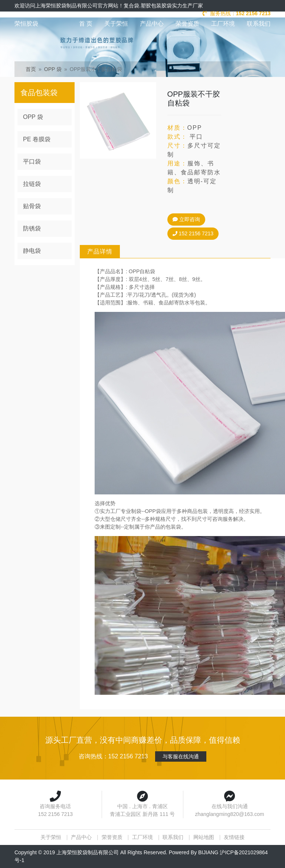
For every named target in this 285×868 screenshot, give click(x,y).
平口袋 (32, 162)
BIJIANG (208, 852)
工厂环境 (223, 24)
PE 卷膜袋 (37, 139)
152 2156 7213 (192, 234)
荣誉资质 (187, 24)
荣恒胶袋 (26, 24)
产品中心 (152, 24)
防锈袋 (32, 228)
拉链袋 (32, 184)
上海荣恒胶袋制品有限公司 (88, 852)
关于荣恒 (116, 24)
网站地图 (204, 837)
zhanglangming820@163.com (230, 814)
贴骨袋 (32, 206)
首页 (31, 69)
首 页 (86, 24)
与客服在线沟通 (181, 756)
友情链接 (234, 837)
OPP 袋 (53, 69)
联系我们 (259, 24)
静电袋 (32, 251)
